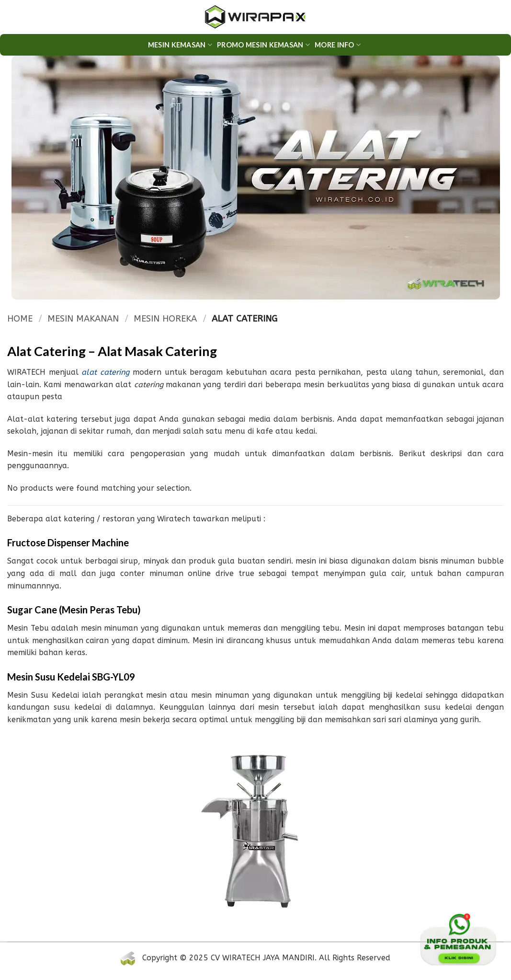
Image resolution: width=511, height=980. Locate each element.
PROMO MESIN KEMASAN (263, 45)
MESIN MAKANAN (83, 319)
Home (20, 319)
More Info (338, 45)
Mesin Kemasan (180, 45)
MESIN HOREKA (165, 319)
